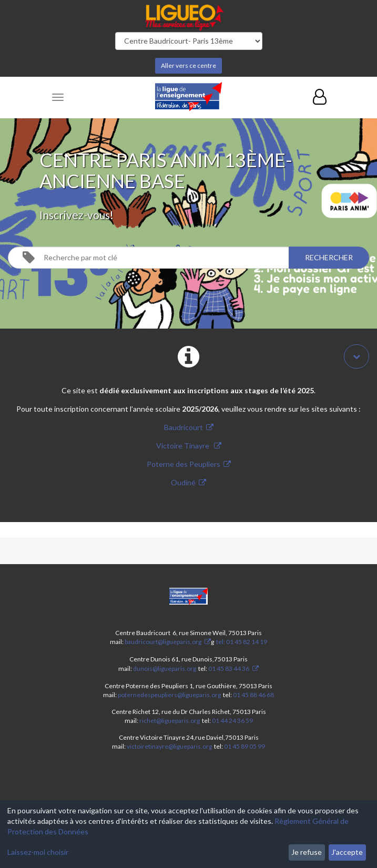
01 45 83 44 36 (228, 668)
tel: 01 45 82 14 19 (241, 642)
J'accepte (347, 852)
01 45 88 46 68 (253, 695)
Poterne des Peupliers (184, 464)
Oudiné (183, 482)
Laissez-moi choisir (38, 852)
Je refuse (307, 852)
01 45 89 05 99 (244, 746)
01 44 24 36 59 (232, 721)
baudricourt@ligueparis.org (163, 642)
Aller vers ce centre (188, 65)
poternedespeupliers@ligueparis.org (169, 695)
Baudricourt (184, 427)
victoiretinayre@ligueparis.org (169, 746)
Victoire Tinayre (184, 446)
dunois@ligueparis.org (165, 668)
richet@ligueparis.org (170, 721)
